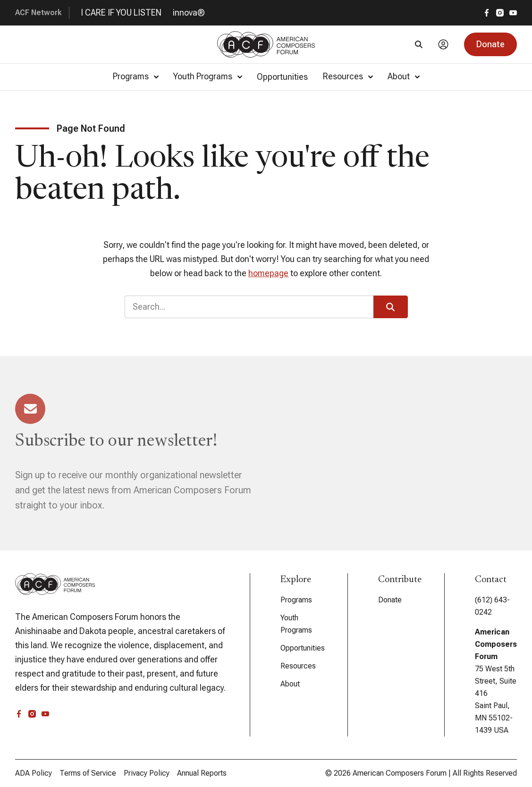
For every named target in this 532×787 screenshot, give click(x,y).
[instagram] (500, 13)
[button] (490, 44)
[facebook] (487, 13)
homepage (268, 273)
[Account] (443, 44)
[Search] (419, 44)
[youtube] (513, 13)
